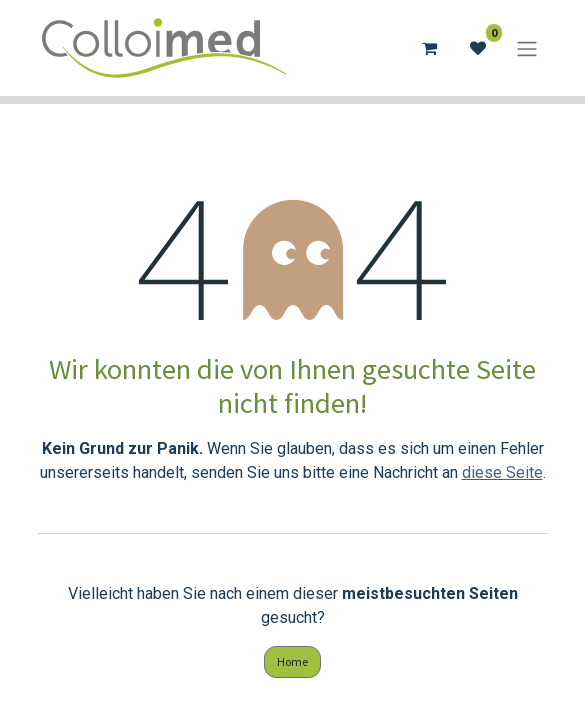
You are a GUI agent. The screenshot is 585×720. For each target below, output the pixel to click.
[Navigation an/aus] (527, 48)
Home (292, 661)
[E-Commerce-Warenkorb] (430, 48)
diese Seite (502, 472)
